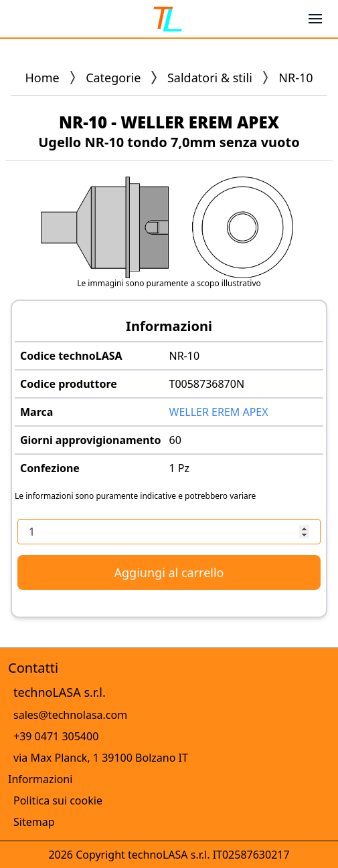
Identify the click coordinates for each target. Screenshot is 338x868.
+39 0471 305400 (56, 736)
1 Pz (180, 468)
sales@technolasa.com (70, 715)
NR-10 (185, 356)
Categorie (113, 78)
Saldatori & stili (210, 78)
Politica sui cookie (58, 800)
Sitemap (34, 822)
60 (175, 440)
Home (42, 78)
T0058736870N (207, 384)
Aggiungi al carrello (169, 572)
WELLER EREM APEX (219, 412)
